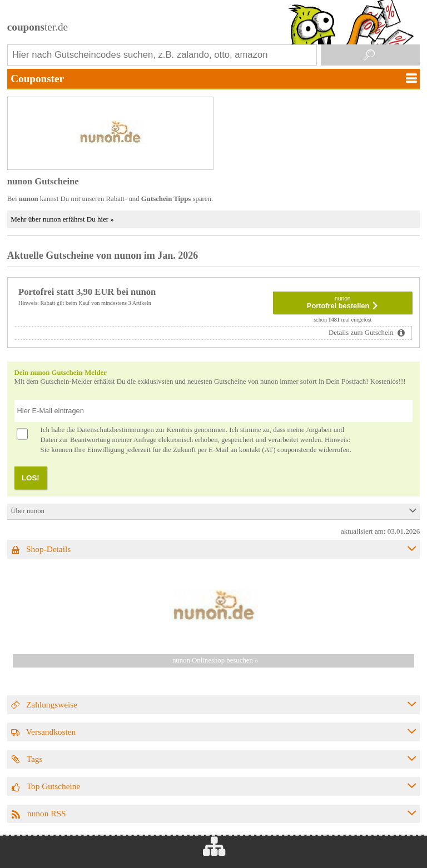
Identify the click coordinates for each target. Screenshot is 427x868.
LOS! (31, 478)
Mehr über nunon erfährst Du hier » (62, 219)
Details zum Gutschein (362, 333)
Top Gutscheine (54, 786)
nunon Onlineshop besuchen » (215, 660)
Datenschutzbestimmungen (115, 430)
